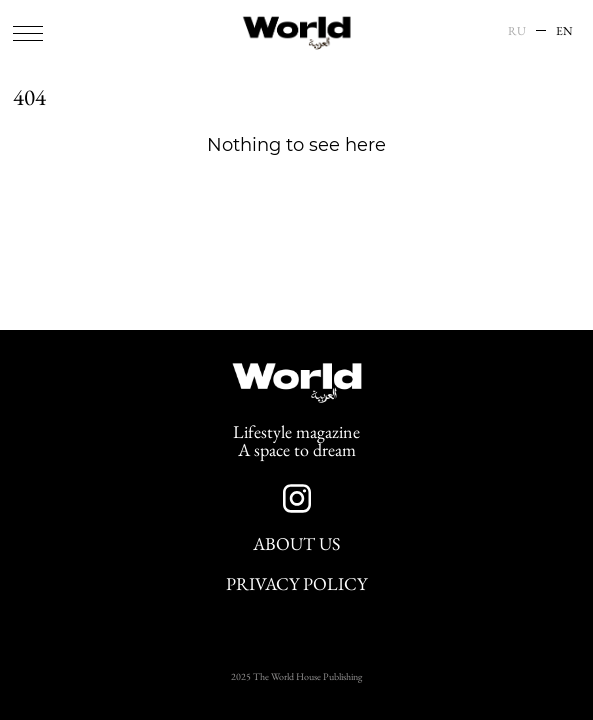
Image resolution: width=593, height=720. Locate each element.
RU (517, 31)
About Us (296, 544)
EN (564, 31)
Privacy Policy (296, 584)
